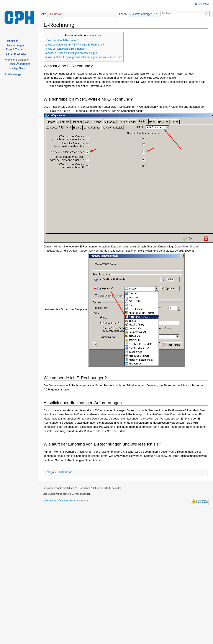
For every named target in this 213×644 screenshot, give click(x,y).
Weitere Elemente (18, 60)
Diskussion (56, 14)
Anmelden (204, 4)
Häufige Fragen (15, 45)
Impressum (83, 501)
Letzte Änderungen (19, 64)
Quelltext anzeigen (141, 14)
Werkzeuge (15, 74)
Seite (43, 14)
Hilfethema (66, 472)
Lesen (123, 14)
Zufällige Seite (17, 68)
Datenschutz (49, 501)
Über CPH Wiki (66, 501)
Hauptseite (12, 41)
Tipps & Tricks (14, 49)
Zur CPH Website (16, 54)
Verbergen (95, 36)
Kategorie (51, 472)
